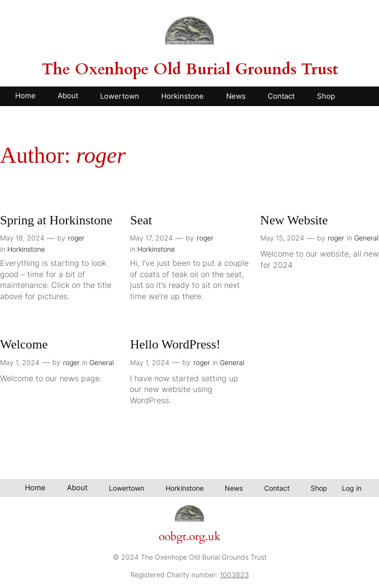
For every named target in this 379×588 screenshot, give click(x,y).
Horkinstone (26, 249)
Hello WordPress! (175, 344)
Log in (360, 96)
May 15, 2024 (282, 238)
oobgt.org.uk (189, 537)
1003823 (234, 575)
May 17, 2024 (151, 238)
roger (76, 238)
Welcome (24, 344)
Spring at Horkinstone (56, 220)
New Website (294, 220)
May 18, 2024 (22, 238)
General (366, 238)
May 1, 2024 (20, 362)
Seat (141, 220)
